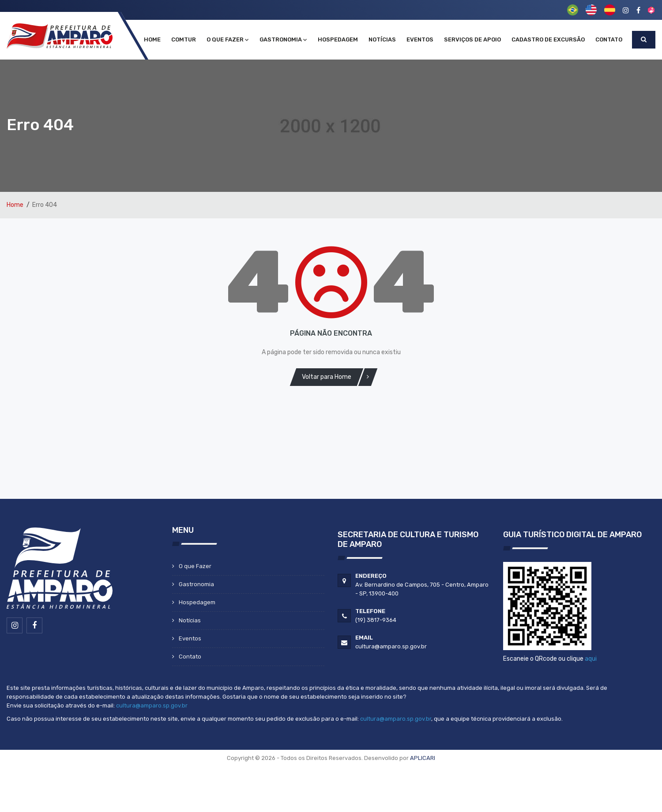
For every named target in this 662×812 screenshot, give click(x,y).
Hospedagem (338, 39)
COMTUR (184, 39)
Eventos (420, 39)
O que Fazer (228, 39)
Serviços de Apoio (472, 39)
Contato (609, 39)
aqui (591, 659)
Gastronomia (283, 39)
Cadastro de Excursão (548, 39)
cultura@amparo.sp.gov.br (152, 705)
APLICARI (423, 758)
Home (152, 39)
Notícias (382, 39)
